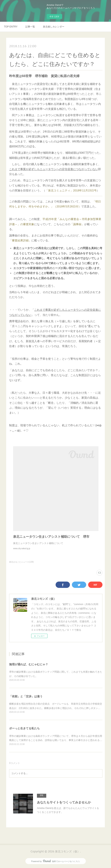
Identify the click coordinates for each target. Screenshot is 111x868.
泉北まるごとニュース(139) (21, 562)
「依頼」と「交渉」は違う (26, 696)
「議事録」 (77, 224)
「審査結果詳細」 (20, 240)
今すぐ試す (54, 16)
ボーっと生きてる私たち (24, 728)
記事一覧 (30, 27)
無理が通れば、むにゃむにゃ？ (29, 664)
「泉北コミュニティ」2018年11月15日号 (71, 190)
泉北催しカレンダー (54, 27)
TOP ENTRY (11, 27)
